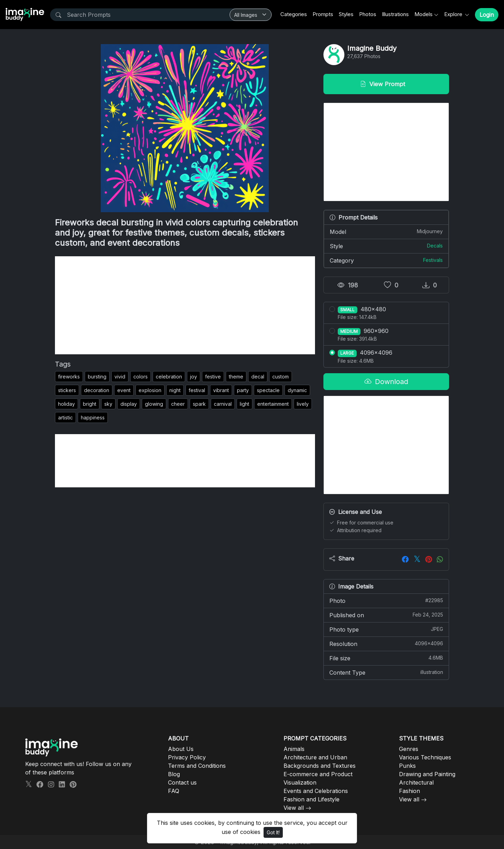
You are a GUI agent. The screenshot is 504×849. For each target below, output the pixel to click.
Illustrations (395, 14)
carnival (223, 404)
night (175, 390)
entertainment (273, 404)
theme (236, 377)
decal (258, 377)
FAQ (174, 791)
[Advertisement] (185, 305)
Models (423, 14)
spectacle (268, 390)
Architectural (416, 782)
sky (108, 404)
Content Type (386, 672)
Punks (407, 766)
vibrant (221, 390)
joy (194, 377)
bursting (97, 377)
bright (90, 404)
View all (294, 808)
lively (303, 404)
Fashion (409, 791)
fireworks (69, 377)
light (244, 404)
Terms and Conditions (197, 766)
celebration (169, 377)
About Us (181, 749)
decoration (97, 390)
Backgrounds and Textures (320, 766)
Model (386, 231)
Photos (368, 14)
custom (281, 377)
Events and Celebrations (316, 791)
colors (141, 377)
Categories (294, 14)
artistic (65, 417)
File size (386, 658)
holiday (66, 404)
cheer (178, 404)
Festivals (433, 260)
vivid (120, 377)
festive (213, 377)
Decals (435, 246)
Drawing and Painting (427, 774)
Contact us (182, 782)
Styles (346, 14)
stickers (67, 390)
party (243, 390)
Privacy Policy (187, 757)
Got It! (273, 832)
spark (199, 404)
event (124, 390)
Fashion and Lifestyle (311, 799)
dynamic (297, 390)
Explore (454, 14)
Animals (294, 749)
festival (197, 390)
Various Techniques (425, 757)
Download (386, 382)
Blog (174, 774)
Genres (409, 749)
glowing (154, 404)
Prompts (323, 14)
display (129, 404)
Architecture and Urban (315, 757)
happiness (93, 417)
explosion (150, 390)
